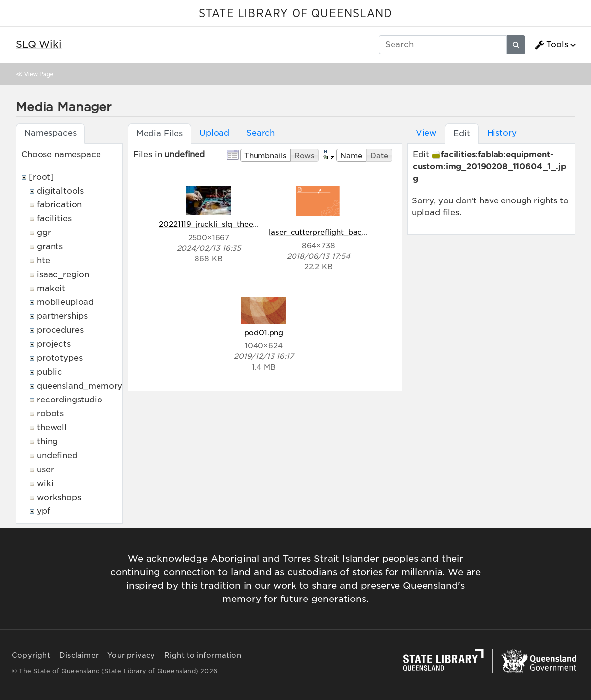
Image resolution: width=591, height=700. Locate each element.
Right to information (203, 655)
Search (260, 133)
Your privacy (131, 655)
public (49, 372)
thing (47, 442)
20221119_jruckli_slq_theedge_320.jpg (229, 224)
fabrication (59, 205)
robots (50, 414)
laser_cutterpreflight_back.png (325, 232)
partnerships (62, 316)
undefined (57, 455)
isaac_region (63, 274)
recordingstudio (70, 400)
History (502, 133)
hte (44, 260)
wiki (45, 483)
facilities (54, 219)
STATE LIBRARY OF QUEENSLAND (295, 14)
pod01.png (264, 333)
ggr (44, 233)
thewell (52, 428)
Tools (551, 45)
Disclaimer (79, 655)
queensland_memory (80, 386)
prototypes (59, 358)
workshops (59, 497)
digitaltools (60, 191)
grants (50, 247)
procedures (60, 330)
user (45, 469)
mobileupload (65, 302)
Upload (214, 133)
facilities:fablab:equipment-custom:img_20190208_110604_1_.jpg (490, 166)
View (426, 133)
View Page (39, 74)
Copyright (31, 655)
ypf (44, 511)
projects (54, 344)
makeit (51, 288)
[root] (42, 177)
